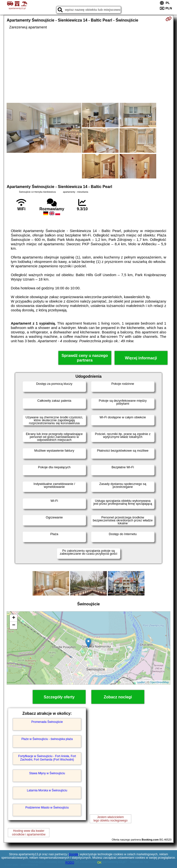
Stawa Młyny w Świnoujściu (47, 773)
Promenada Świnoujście (47, 722)
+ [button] (14, 618)
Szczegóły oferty (59, 697)
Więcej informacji (141, 358)
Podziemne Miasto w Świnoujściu (47, 808)
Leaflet (141, 682)
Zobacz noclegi (118, 697)
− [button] (14, 625)
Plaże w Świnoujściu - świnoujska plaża (47, 739)
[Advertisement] (89, 66)
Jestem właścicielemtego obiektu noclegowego (110, 819)
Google (73, 854)
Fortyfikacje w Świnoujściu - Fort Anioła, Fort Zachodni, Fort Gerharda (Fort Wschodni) (47, 758)
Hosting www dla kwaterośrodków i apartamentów (29, 833)
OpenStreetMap (159, 682)
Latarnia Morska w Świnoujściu (47, 790)
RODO (70, 863)
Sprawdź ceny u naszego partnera (85, 358)
